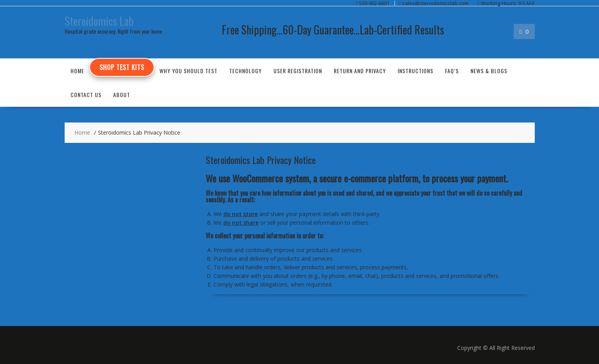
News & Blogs (489, 71)
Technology (245, 71)
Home (77, 71)
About (122, 95)
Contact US (86, 95)
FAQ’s (452, 71)
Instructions (415, 71)
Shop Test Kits (122, 67)
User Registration (298, 71)
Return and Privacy (360, 71)
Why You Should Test (188, 71)
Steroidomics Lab (99, 21)
